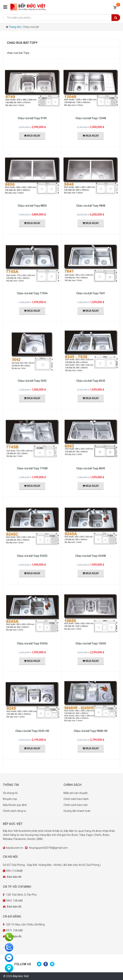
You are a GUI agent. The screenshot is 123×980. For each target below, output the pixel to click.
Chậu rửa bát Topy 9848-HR (91, 731)
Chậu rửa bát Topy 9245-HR (32, 731)
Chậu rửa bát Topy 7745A (32, 293)
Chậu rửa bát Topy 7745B (32, 468)
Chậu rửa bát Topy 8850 (32, 206)
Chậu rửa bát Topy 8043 (91, 468)
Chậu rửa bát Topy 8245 (91, 381)
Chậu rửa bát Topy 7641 (91, 293)
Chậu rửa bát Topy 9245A (32, 643)
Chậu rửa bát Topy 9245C (32, 556)
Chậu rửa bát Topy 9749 (32, 118)
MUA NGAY (32, 136)
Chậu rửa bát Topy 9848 (91, 206)
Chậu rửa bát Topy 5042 (32, 381)
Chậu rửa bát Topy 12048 (91, 118)
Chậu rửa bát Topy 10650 (91, 643)
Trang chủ (15, 27)
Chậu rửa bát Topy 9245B (91, 556)
